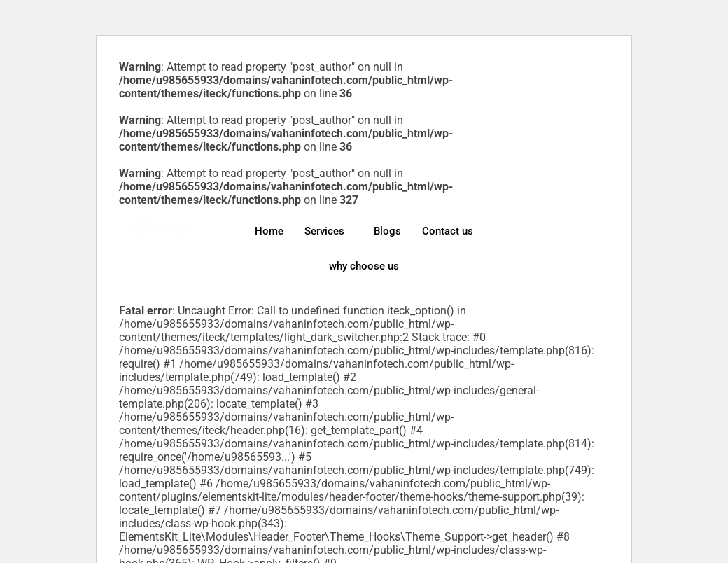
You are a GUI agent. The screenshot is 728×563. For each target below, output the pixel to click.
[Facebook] (568, 219)
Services (324, 231)
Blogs (387, 231)
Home (269, 231)
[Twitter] (568, 230)
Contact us (448, 231)
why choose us (364, 266)
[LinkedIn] (568, 242)
